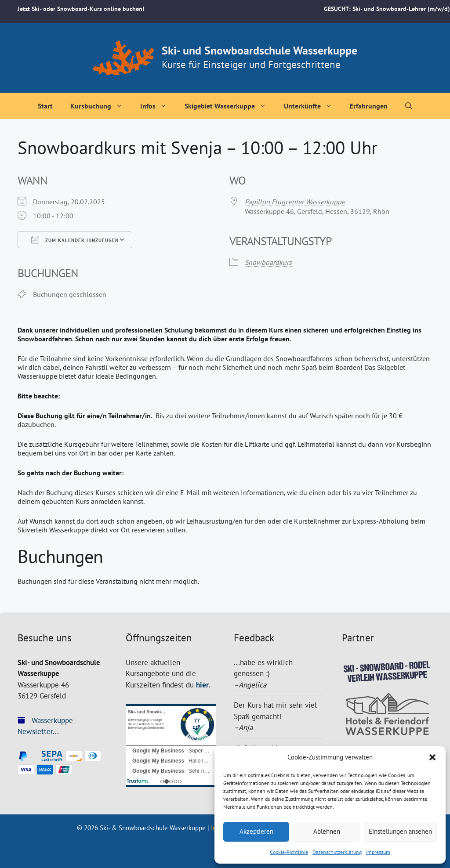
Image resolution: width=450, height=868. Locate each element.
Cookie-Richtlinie (289, 852)
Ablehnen (327, 831)
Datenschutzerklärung (337, 852)
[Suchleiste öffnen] (409, 106)
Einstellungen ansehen (400, 831)
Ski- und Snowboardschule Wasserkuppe (259, 50)
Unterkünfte (312, 106)
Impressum (378, 852)
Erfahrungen (369, 106)
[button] (432, 757)
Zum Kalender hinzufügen (75, 240)
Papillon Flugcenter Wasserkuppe (295, 202)
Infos (158, 106)
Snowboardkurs (268, 262)
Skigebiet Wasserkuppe (230, 106)
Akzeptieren (256, 831)
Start (45, 106)
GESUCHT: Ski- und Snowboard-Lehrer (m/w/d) (387, 9)
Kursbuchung (101, 106)
